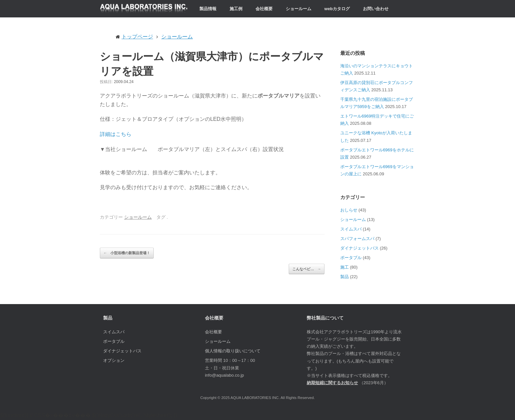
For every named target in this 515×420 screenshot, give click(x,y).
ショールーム (299, 9)
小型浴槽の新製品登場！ (127, 253)
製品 (345, 277)
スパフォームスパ (357, 239)
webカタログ (337, 9)
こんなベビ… (307, 269)
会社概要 (264, 9)
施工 (345, 267)
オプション (114, 360)
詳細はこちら (116, 134)
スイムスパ (351, 229)
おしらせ (349, 210)
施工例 (236, 9)
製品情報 (208, 9)
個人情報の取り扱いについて (233, 351)
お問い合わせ (376, 9)
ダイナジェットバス (359, 248)
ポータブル (351, 258)
